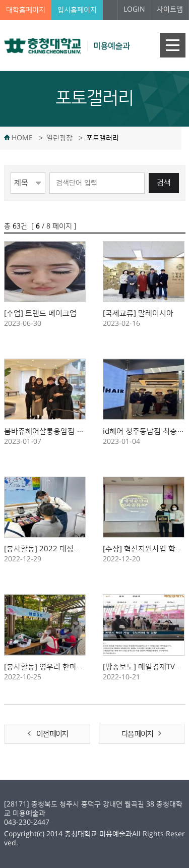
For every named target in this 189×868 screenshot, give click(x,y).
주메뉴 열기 (173, 45)
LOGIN (134, 10)
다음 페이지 (137, 734)
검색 (164, 183)
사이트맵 (170, 10)
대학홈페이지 (26, 10)
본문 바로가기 (0, 0)
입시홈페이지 (77, 10)
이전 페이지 (52, 734)
